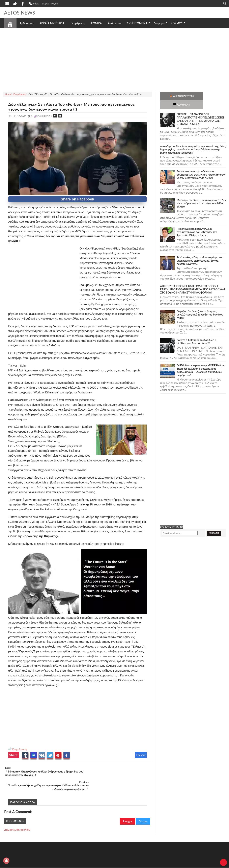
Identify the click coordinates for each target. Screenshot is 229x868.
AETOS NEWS (21, 13)
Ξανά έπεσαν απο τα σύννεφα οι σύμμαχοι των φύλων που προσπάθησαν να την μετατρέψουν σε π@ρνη (201, 166)
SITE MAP (61, 857)
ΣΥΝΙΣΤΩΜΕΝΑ (137, 23)
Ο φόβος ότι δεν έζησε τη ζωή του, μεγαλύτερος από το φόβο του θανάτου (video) (200, 306)
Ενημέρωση (20, 749)
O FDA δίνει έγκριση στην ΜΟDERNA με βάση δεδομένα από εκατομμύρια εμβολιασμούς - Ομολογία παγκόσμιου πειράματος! (201, 362)
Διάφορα (159, 23)
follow (33, 4)
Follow (141, 755)
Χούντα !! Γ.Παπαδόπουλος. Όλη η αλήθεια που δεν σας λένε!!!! (196, 333)
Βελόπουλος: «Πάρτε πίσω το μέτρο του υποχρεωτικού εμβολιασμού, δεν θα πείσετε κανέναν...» (200, 252)
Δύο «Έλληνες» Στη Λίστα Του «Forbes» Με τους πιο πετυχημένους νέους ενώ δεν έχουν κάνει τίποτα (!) (75, 107)
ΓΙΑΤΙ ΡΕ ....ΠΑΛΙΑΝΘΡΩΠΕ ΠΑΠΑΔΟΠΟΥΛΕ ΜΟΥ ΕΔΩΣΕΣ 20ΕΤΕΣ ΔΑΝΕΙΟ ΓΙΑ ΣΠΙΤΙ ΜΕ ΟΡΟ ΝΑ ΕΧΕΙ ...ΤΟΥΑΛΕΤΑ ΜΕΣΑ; (201, 110)
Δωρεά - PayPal (50, 4)
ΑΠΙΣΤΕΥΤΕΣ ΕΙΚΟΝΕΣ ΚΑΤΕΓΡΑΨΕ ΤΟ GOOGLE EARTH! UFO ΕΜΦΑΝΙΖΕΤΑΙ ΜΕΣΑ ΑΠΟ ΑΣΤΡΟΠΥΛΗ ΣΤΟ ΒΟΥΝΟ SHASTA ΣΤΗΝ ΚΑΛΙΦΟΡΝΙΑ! (192, 281)
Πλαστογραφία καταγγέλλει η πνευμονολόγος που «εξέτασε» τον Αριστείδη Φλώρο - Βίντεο (197, 223)
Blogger (127, 807)
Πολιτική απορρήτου (80, 857)
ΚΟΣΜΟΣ (177, 23)
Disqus (143, 807)
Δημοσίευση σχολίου (17, 815)
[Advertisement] (114, 59)
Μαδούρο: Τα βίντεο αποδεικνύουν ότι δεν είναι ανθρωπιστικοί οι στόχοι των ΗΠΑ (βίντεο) (201, 195)
